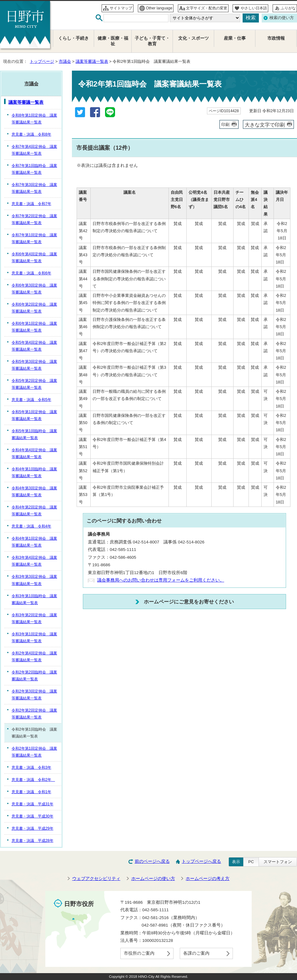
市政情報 (276, 38)
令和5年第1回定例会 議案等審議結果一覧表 (34, 415)
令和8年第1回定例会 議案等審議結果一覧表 (34, 119)
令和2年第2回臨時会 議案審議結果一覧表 (34, 676)
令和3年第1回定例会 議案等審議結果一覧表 (34, 637)
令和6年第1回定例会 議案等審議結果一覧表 (34, 327)
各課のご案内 (196, 953)
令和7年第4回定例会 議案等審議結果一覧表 (34, 150)
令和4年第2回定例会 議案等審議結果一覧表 (34, 511)
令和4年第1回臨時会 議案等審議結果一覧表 (34, 472)
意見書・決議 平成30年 (33, 816)
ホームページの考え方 (208, 879)
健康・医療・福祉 (113, 41)
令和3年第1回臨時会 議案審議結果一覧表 (34, 599)
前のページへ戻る (152, 861)
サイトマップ (121, 8)
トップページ (42, 61)
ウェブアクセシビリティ (96, 879)
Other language (159, 8)
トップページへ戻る (201, 861)
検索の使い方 (282, 18)
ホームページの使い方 (153, 879)
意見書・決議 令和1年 (31, 792)
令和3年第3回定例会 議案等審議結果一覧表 (34, 580)
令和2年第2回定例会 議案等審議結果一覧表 (34, 714)
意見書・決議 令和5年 (31, 400)
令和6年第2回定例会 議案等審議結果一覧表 (34, 308)
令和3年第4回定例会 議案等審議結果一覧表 (34, 561)
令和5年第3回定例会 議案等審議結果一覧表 (34, 365)
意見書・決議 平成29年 (33, 828)
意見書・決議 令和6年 (31, 273)
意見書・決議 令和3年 (31, 767)
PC (251, 862)
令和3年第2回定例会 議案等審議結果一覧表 (34, 618)
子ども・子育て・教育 (152, 41)
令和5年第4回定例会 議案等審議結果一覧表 (34, 346)
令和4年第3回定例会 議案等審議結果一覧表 (34, 492)
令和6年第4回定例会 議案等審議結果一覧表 (34, 257)
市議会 (65, 61)
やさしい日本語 (254, 8)
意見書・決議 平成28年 (33, 841)
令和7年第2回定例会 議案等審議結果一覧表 (34, 219)
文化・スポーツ (194, 38)
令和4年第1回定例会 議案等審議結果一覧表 (34, 542)
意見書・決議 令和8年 (31, 134)
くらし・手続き (73, 38)
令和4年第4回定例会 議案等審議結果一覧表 (34, 453)
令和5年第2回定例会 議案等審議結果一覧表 (34, 384)
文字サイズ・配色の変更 (207, 8)
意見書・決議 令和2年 (33, 780)
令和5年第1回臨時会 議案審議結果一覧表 (34, 434)
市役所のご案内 (139, 953)
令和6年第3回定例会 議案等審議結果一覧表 (34, 289)
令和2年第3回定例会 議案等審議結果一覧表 (34, 695)
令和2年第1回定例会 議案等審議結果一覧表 (34, 752)
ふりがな (288, 8)
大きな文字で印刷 (265, 125)
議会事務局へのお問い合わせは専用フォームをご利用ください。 (161, 580)
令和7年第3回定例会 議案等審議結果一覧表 (34, 188)
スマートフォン (278, 862)
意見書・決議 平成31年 (33, 804)
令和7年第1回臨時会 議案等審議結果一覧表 (34, 169)
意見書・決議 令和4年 (31, 526)
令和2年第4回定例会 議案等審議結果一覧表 (34, 657)
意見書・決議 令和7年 (31, 204)
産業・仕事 (235, 38)
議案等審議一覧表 (92, 61)
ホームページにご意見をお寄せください (189, 602)
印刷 (225, 125)
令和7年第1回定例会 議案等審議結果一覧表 (34, 238)
